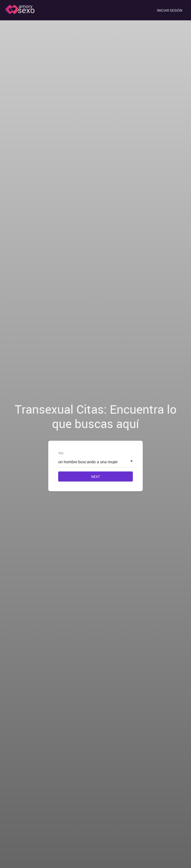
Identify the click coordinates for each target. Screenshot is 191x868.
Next (96, 477)
